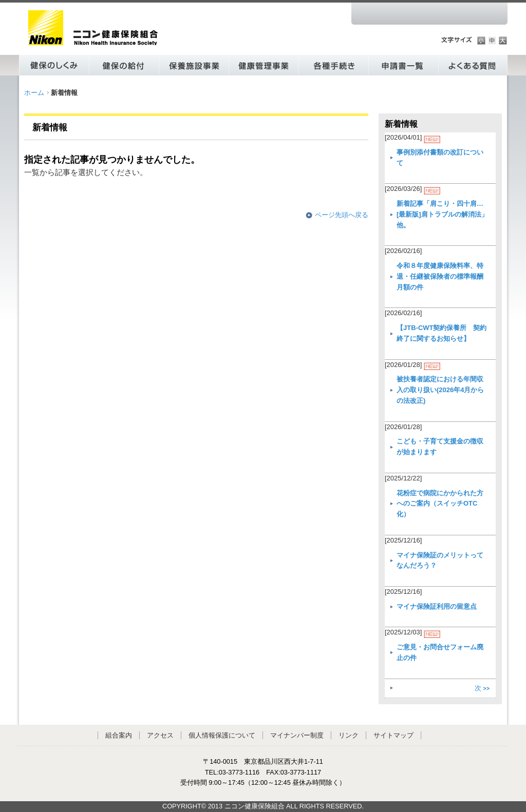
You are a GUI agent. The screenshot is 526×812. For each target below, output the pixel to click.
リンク (349, 735)
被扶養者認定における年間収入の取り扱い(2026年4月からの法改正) (440, 390)
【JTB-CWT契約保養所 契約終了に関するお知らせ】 (442, 333)
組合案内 (119, 735)
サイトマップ (393, 735)
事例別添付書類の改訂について (440, 158)
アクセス (160, 735)
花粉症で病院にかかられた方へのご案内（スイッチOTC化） (440, 504)
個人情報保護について (222, 735)
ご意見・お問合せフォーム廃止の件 (440, 652)
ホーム (34, 93)
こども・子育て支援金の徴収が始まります (440, 447)
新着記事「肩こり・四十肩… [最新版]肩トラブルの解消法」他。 (443, 214)
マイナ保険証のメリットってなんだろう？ (440, 560)
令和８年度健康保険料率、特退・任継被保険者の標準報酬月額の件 (440, 276)
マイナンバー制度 (297, 735)
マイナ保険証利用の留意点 (437, 606)
